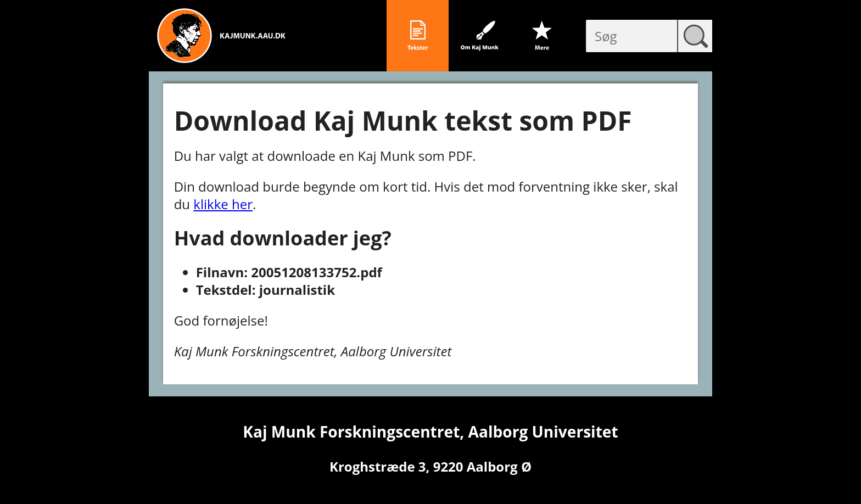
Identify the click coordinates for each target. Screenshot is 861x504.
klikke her (223, 204)
